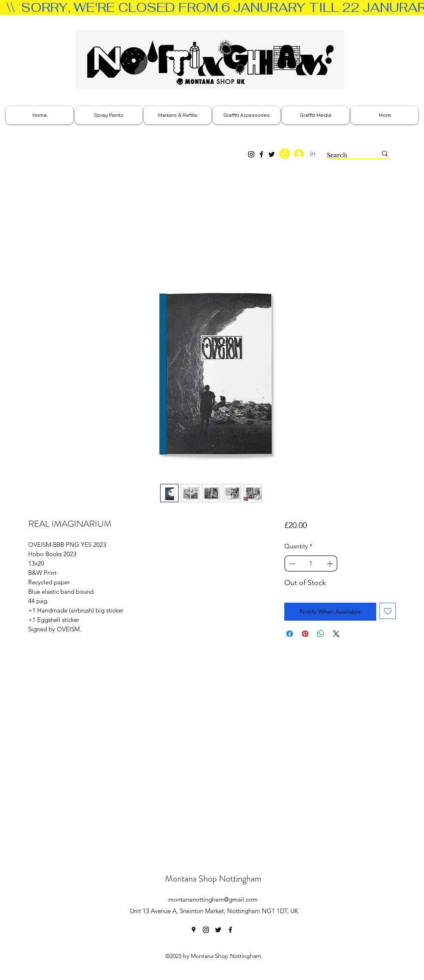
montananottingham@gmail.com (213, 899)
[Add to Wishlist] (388, 611)
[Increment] (331, 564)
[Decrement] (291, 564)
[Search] (346, 156)
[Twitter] (272, 154)
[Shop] (285, 154)
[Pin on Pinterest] (305, 634)
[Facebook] (261, 154)
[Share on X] (336, 634)
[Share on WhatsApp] (321, 634)
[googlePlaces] (194, 930)
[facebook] (230, 930)
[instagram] (206, 930)
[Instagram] (251, 154)
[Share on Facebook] (290, 634)
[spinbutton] (311, 564)
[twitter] (218, 930)
